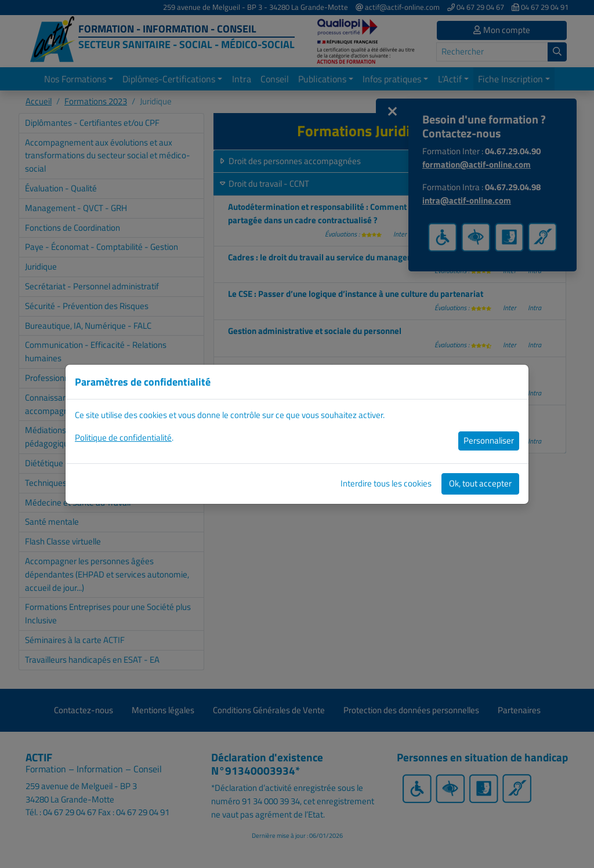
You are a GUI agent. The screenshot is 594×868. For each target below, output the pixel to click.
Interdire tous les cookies (386, 483)
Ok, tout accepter (480, 483)
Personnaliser (489, 440)
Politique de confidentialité (123, 437)
